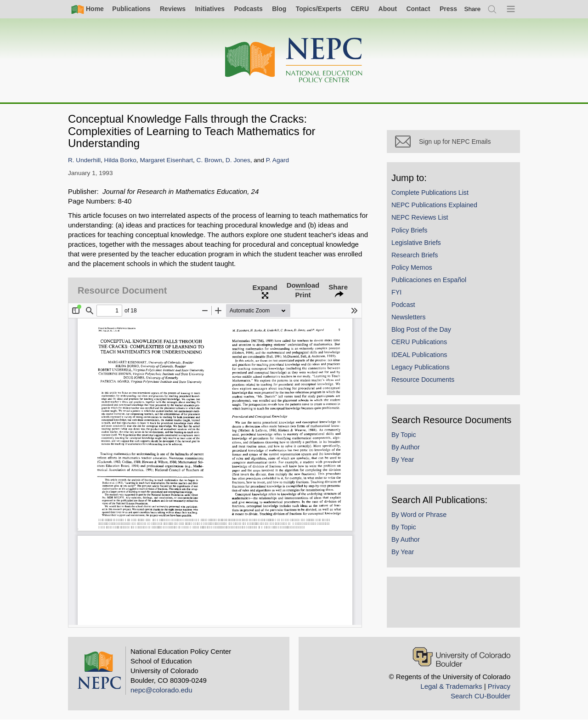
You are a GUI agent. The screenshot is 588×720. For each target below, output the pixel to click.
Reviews (173, 9)
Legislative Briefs (416, 243)
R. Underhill (84, 160)
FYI (396, 292)
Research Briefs (415, 255)
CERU (360, 9)
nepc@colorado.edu (161, 690)
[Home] (294, 60)
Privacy (499, 686)
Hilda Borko (120, 160)
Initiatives (210, 9)
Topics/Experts (319, 9)
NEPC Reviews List (420, 217)
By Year (403, 459)
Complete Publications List (430, 193)
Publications (131, 9)
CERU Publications (419, 342)
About (388, 9)
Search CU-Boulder (481, 696)
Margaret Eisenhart (166, 160)
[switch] (473, 9)
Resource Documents (423, 380)
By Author (406, 447)
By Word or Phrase (419, 515)
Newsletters (408, 317)
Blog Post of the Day (421, 329)
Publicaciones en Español (429, 280)
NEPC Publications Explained (434, 205)
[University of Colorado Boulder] (461, 657)
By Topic (404, 435)
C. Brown (209, 160)
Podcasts (248, 9)
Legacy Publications (421, 367)
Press (448, 9)
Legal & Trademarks (451, 686)
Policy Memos (412, 267)
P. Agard (277, 160)
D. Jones (238, 160)
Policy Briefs (409, 230)
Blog (279, 9)
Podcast (403, 305)
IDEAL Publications (419, 355)
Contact (418, 9)
